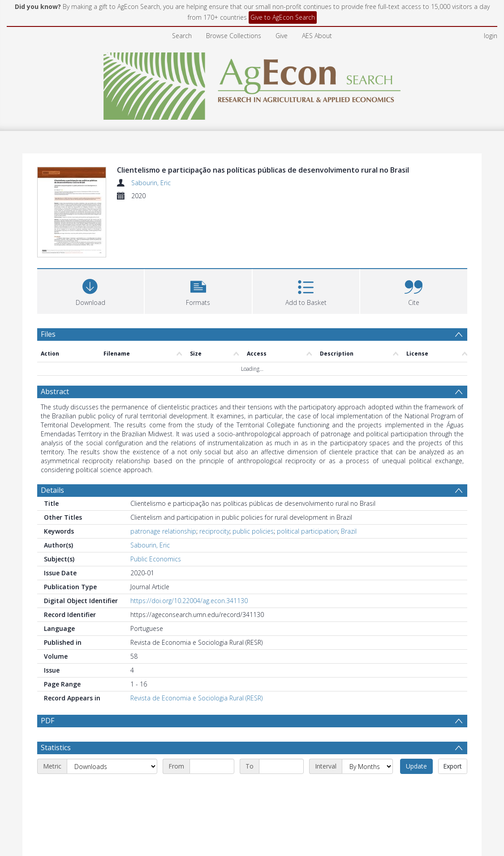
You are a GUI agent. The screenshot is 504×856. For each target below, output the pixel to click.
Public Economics (156, 559)
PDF (47, 721)
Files (48, 334)
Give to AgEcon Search (283, 17)
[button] (198, 290)
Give (282, 36)
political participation (307, 531)
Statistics (56, 747)
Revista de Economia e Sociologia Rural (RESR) (196, 698)
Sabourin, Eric (151, 183)
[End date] (281, 766)
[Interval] (367, 766)
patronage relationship (163, 531)
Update (416, 766)
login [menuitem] (491, 36)
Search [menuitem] (182, 36)
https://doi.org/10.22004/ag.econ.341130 (189, 601)
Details (52, 490)
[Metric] (112, 766)
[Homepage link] (252, 84)
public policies (253, 531)
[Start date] (212, 766)
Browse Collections (234, 36)
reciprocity (214, 531)
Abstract (55, 391)
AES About (317, 36)
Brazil (349, 531)
